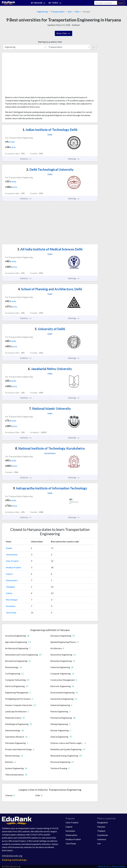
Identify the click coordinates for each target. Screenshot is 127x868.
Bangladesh (103, 822)
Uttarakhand (12, 554)
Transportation (58, 12)
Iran (99, 843)
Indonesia (102, 839)
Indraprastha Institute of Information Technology (50, 488)
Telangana (10, 587)
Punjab (9, 548)
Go (94, 47)
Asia (70, 12)
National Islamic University (50, 408)
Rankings (74, 159)
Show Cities (63, 34)
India (77, 12)
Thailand (101, 831)
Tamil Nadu (11, 612)
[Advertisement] (25, 75)
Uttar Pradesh (12, 561)
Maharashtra (12, 580)
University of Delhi (50, 329)
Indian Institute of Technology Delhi (50, 130)
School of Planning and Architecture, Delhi (50, 289)
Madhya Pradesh (13, 567)
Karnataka (11, 606)
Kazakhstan (103, 835)
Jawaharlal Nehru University (50, 369)
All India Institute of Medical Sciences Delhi (50, 249)
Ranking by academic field (50, 42)
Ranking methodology (14, 860)
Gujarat (9, 574)
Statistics (26, 159)
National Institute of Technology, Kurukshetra (50, 448)
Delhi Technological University (50, 169)
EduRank (76, 25)
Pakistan (101, 827)
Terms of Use (104, 866)
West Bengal (12, 600)
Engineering (42, 12)
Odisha (9, 593)
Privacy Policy (119, 866)
